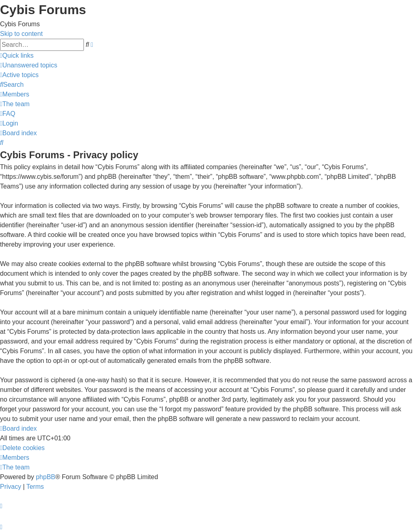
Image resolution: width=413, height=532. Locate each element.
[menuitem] (29, 65)
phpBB (46, 477)
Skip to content (21, 34)
